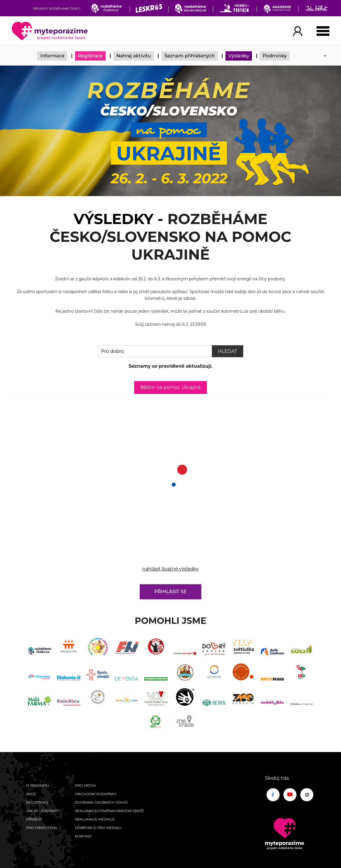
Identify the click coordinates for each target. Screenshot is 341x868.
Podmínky (275, 56)
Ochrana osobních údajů (101, 802)
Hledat (228, 351)
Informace (52, 56)
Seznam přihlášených (190, 56)
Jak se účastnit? (42, 811)
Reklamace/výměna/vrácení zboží (109, 811)
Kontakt (83, 836)
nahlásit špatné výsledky (170, 569)
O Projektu (38, 785)
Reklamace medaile (95, 819)
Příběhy (34, 819)
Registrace (90, 56)
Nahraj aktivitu (134, 56)
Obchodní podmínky (96, 794)
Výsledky (239, 56)
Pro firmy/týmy (42, 828)
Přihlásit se (170, 592)
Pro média (85, 785)
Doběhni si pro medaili (98, 828)
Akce (31, 794)
